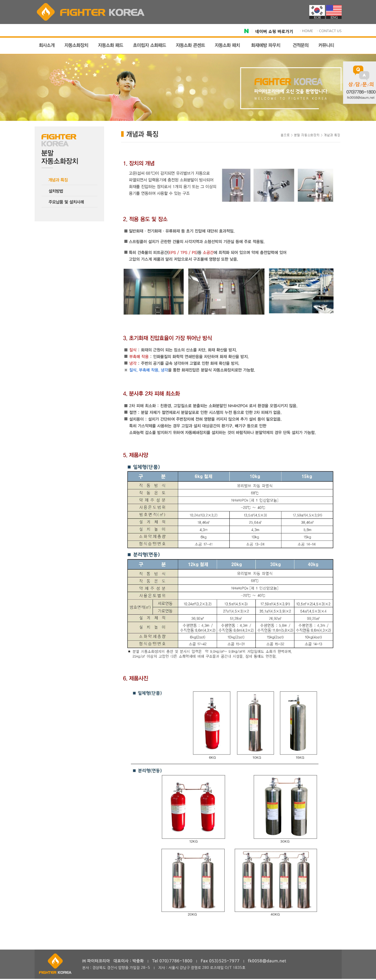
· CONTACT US (329, 31)
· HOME (306, 31)
